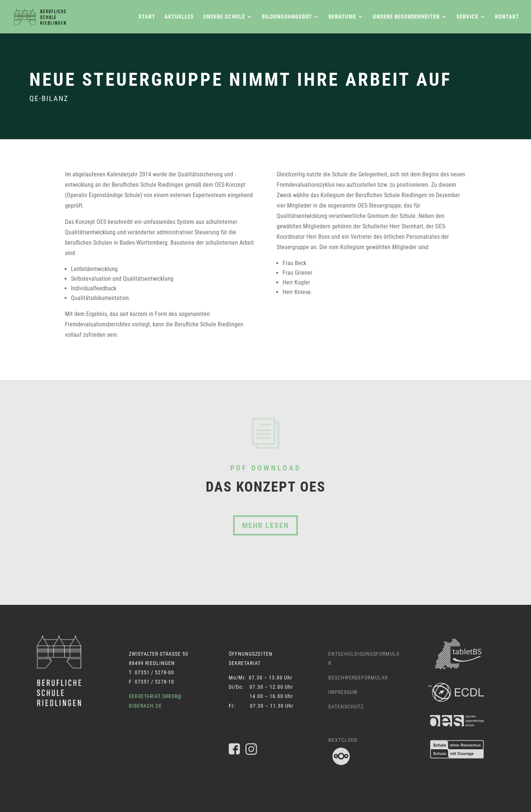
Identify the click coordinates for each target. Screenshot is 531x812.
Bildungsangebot (287, 17)
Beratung (342, 17)
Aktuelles (179, 17)
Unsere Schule (224, 17)
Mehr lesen (265, 525)
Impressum (343, 692)
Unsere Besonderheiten (406, 17)
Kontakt (507, 17)
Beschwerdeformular (358, 678)
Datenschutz (346, 707)
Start (147, 17)
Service (467, 17)
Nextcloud (343, 740)
